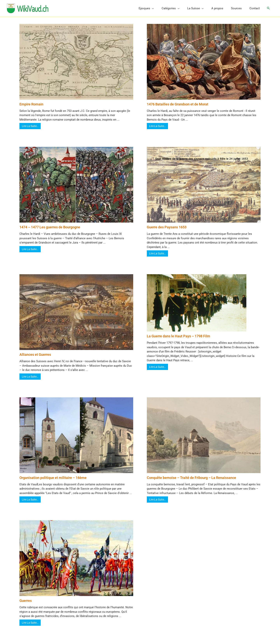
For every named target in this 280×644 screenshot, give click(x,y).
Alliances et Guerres (35, 358)
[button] (268, 10)
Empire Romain (31, 108)
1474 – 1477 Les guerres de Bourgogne (50, 231)
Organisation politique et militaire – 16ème (53, 481)
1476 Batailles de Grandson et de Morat (178, 108)
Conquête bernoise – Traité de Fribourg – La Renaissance (191, 481)
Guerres (26, 604)
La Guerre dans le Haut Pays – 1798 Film (178, 340)
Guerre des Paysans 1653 (167, 231)
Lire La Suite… (30, 130)
